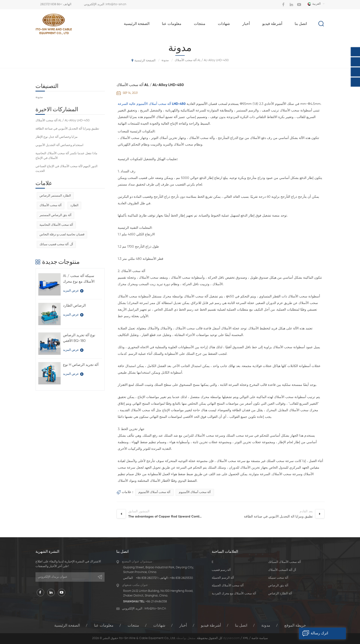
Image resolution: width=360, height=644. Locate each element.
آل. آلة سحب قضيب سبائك (56, 244)
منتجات (200, 24)
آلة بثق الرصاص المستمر (55, 215)
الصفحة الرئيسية (137, 24)
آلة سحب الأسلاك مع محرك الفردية (234, 594)
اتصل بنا (301, 24)
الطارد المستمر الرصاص (55, 196)
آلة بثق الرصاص (278, 586)
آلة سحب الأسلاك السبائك (285, 562)
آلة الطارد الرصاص (280, 594)
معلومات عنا (172, 24)
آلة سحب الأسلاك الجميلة (228, 586)
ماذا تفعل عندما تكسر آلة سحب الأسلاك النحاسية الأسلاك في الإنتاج (66, 156)
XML (246, 638)
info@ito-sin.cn (116, 4)
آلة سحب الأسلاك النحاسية (56, 225)
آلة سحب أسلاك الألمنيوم (154, 492)
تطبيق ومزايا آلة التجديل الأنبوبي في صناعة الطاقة (67, 129)
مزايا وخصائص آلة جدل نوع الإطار (57, 137)
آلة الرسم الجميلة (223, 578)
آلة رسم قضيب (221, 570)
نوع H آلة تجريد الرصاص (81, 365)
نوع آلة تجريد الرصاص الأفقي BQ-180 (79, 338)
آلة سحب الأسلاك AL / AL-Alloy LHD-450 (63, 121)
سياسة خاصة (260, 638)
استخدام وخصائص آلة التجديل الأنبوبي (59, 145)
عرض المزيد (73, 291)
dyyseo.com (231, 638)
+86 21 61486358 (156, 602)
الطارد (74, 205)
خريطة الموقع (295, 626)
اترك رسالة (313, 633)
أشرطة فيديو (272, 24)
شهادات (224, 24)
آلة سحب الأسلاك (51, 205)
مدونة (39, 97)
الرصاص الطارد (74, 306)
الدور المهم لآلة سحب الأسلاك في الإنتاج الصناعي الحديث (67, 169)
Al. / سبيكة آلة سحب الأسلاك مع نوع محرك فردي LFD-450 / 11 (79, 279)
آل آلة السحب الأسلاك (282, 570)
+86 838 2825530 (181, 578)
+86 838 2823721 (51, 4)
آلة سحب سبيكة (278, 578)
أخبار (246, 24)
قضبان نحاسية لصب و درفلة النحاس (62, 235)
